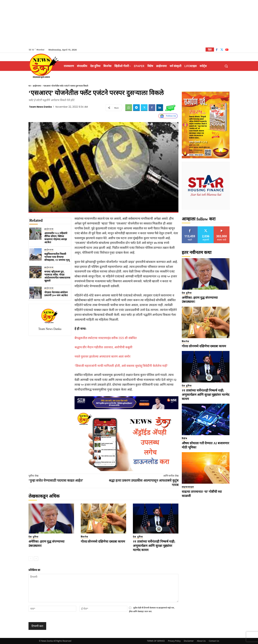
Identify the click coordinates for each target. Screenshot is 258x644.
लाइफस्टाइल (188, 487)
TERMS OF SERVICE (156, 641)
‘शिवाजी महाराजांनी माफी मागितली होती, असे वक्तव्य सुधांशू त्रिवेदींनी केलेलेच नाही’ (121, 366)
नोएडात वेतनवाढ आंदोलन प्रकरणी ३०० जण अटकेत (56, 294)
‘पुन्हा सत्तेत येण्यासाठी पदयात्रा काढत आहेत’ (56, 480)
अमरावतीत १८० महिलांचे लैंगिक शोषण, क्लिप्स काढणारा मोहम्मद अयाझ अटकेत (56, 238)
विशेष (185, 438)
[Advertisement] (129, 24)
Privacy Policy (174, 641)
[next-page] (36, 559)
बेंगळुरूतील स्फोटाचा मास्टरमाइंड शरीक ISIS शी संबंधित (106, 338)
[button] (226, 66)
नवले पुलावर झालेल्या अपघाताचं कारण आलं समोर (102, 357)
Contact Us (214, 641)
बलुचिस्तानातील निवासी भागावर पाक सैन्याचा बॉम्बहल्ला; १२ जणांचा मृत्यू (57, 257)
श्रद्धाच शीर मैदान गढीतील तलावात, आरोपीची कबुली (104, 347)
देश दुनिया (33, 537)
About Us (201, 641)
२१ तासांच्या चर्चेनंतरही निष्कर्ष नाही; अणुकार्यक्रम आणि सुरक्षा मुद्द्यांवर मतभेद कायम (154, 546)
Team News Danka (40, 107)
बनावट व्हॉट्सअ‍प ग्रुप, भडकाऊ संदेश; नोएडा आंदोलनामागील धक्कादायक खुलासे (57, 276)
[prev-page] (31, 559)
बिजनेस (84, 537)
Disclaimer (189, 641)
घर (30, 86)
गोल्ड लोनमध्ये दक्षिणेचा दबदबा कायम (103, 542)
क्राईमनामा (37, 86)
